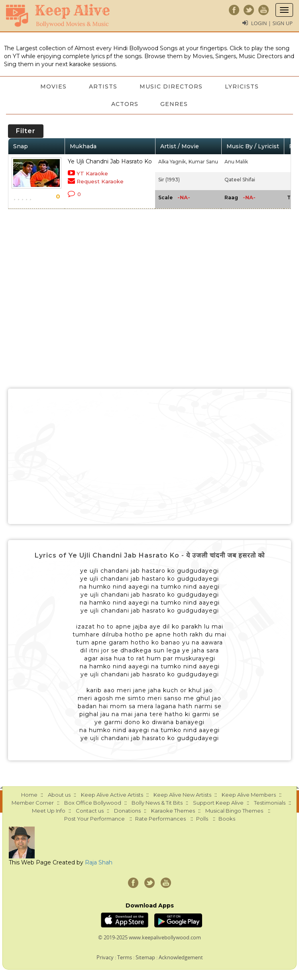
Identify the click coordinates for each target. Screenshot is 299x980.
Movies (53, 86)
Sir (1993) (169, 180)
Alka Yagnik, (173, 162)
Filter (26, 131)
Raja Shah (99, 862)
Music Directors (171, 86)
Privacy (105, 957)
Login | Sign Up (272, 23)
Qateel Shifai (240, 180)
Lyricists (242, 86)
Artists (103, 86)
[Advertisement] (149, 456)
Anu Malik (236, 162)
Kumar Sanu (203, 162)
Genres (174, 104)
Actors (125, 104)
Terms (125, 957)
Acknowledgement (181, 957)
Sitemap (145, 957)
